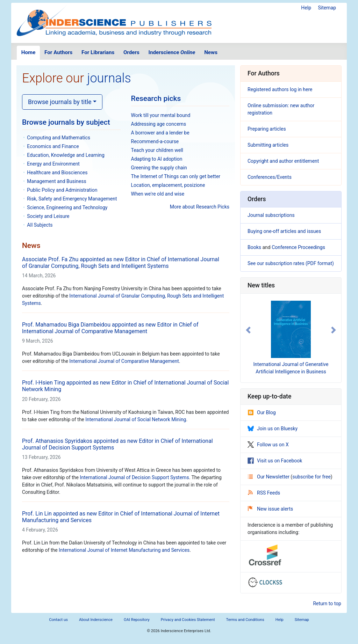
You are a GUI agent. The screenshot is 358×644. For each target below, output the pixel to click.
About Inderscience (96, 620)
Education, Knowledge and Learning (66, 155)
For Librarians (98, 52)
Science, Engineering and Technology (67, 207)
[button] (248, 330)
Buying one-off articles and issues (284, 231)
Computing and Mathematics (59, 138)
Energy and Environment (53, 164)
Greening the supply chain (159, 168)
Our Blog (262, 412)
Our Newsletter (269, 477)
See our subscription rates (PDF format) (291, 263)
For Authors (58, 52)
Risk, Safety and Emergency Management (72, 199)
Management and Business (56, 181)
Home (28, 52)
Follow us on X (268, 445)
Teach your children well (157, 150)
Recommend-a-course (155, 141)
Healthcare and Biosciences (57, 173)
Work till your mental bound (161, 115)
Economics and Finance (53, 146)
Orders (131, 52)
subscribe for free (312, 477)
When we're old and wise (158, 194)
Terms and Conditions (245, 620)
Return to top (327, 603)
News (211, 52)
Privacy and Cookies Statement (188, 620)
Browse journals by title (60, 102)
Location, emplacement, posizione (168, 185)
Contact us (58, 620)
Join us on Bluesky (273, 429)
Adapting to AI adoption (157, 159)
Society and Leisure (48, 216)
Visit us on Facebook (275, 461)
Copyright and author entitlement (283, 161)
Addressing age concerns (159, 124)
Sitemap (327, 8)
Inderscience (172, 52)
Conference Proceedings (298, 247)
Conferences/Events (270, 177)
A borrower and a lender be (160, 133)
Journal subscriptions (271, 215)
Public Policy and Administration (62, 190)
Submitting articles (268, 145)
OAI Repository (137, 620)
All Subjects (40, 225)
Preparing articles (267, 129)
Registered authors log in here (280, 89)
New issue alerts (270, 509)
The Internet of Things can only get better (176, 176)
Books (254, 247)
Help (306, 8)
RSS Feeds (264, 493)
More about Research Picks (200, 207)
